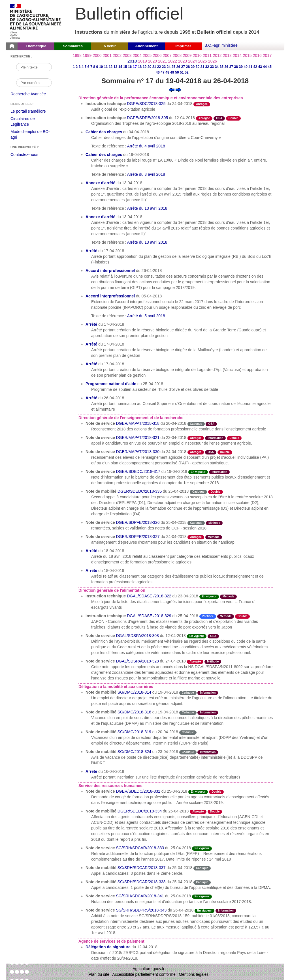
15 (125, 67)
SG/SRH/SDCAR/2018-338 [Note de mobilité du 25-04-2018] (142, 882)
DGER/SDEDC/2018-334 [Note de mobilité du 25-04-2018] (140, 811)
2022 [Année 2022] (173, 61)
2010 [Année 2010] (197, 55)
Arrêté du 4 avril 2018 (146, 146)
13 (115, 67)
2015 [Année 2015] (247, 55)
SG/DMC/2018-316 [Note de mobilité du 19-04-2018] (134, 712)
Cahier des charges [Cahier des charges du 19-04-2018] (104, 155)
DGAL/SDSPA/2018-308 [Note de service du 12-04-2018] (137, 636)
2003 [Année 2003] (127, 55)
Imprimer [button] (183, 46)
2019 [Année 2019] (143, 61)
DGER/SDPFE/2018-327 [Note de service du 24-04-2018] (138, 537)
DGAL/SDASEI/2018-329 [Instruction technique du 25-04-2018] (149, 616)
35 (222, 67)
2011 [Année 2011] (207, 55)
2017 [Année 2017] (267, 55)
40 (246, 67)
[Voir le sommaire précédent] (171, 89)
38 (236, 67)
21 (154, 67)
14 (120, 67)
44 (265, 67)
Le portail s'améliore (32, 111)
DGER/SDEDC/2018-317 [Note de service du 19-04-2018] (138, 471)
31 (202, 67)
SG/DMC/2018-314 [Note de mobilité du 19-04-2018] (134, 692)
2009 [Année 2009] (187, 55)
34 (217, 67)
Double (233, 118)
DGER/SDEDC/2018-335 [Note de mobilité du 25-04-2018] (140, 491)
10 (101, 67)
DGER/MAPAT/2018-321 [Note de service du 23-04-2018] (138, 438)
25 (173, 67)
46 (158, 72)
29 (193, 67)
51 (182, 72)
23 (164, 67)
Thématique (36, 46)
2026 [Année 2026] (213, 61)
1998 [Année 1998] (77, 55)
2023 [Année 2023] (183, 61)
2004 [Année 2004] (137, 55)
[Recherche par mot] (34, 67)
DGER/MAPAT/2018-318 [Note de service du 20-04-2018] (138, 423)
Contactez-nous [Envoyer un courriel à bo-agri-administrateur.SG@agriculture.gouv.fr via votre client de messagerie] (24, 155)
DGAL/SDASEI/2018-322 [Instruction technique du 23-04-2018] (149, 596)
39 (241, 67)
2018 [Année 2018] (132, 61)
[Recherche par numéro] (34, 83)
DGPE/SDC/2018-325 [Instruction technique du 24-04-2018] (146, 104)
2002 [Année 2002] (117, 55)
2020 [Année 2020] (153, 61)
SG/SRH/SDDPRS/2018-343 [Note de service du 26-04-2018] (141, 910)
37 (231, 67)
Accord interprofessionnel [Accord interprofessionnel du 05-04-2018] (110, 296)
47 (162, 72)
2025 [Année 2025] (203, 61)
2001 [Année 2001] (107, 55)
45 (270, 67)
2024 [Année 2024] (192, 61)
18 (140, 67)
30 (198, 67)
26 (178, 67)
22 (159, 67)
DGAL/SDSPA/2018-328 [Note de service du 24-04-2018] (137, 661)
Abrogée (202, 104)
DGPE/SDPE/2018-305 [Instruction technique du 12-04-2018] (147, 118)
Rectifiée (208, 616)
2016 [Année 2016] (257, 55)
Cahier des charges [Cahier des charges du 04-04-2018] (104, 132)
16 (130, 67)
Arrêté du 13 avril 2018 (147, 208)
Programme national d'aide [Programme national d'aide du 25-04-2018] (111, 384)
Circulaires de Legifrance (27, 122)
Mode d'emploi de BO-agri (30, 135)
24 (169, 67)
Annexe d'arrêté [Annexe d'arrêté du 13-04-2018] (100, 183)
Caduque (196, 424)
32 (207, 67)
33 (212, 67)
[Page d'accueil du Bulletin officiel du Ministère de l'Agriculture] (12, 46)
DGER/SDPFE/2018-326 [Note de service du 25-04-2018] (138, 522)
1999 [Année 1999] (87, 55)
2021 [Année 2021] (162, 61)
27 (183, 67)
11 (106, 67)
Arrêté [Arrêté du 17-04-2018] (91, 251)
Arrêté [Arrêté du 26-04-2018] (91, 398)
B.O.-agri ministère (221, 45)
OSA (219, 118)
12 (111, 67)
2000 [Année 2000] (97, 55)
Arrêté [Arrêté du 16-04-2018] (91, 771)
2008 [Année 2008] (177, 55)
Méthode (214, 523)
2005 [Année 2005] (147, 55)
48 (167, 72)
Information (215, 438)
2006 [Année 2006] (157, 55)
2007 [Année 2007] (167, 55)
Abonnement (146, 46)
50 (177, 72)
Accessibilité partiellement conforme (144, 974)
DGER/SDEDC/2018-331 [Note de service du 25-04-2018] (138, 791)
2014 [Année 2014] (237, 55)
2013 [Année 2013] (227, 55)
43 (260, 67)
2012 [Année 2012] (217, 55)
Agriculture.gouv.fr (149, 969)
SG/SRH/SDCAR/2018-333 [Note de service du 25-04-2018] (140, 848)
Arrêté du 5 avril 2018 (146, 316)
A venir (110, 46)
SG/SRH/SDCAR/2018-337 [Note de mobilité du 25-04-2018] (142, 868)
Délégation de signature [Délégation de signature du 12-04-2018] (108, 947)
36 (226, 67)
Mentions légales (194, 974)
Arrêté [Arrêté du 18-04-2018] (91, 551)
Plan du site (99, 974)
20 (149, 67)
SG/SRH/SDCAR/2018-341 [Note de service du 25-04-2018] (140, 896)
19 (145, 67)
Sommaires (73, 46)
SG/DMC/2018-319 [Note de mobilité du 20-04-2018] (134, 732)
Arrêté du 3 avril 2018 (146, 174)
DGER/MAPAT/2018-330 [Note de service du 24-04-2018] (138, 452)
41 (250, 67)
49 (172, 72)
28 (188, 67)
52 (186, 72)
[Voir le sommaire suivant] (179, 89)
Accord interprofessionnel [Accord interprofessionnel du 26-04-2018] (110, 271)
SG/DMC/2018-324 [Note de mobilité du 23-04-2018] (134, 752)
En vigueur (198, 472)
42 (255, 67)
